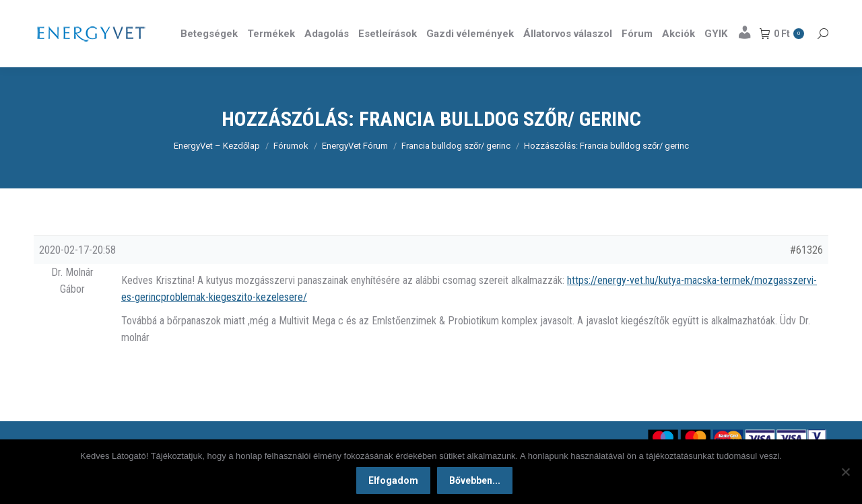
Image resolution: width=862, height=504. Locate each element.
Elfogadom (393, 480)
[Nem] (845, 472)
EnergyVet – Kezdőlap (217, 170)
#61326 (806, 274)
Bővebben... (475, 480)
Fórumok (291, 170)
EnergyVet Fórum (355, 170)
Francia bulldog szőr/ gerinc (456, 170)
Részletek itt (794, 12)
